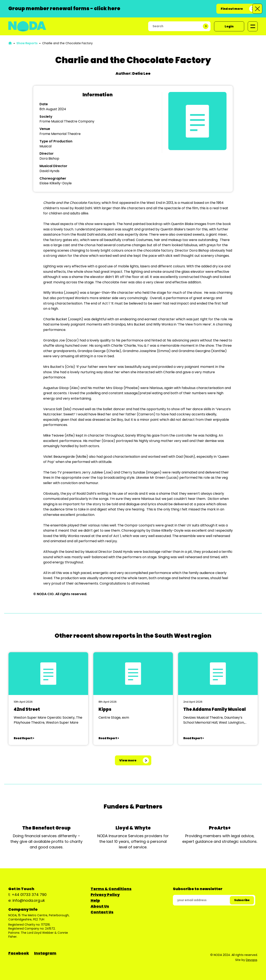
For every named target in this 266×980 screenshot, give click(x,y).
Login (229, 26)
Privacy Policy (105, 895)
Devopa (251, 960)
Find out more (232, 9)
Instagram (45, 953)
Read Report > (24, 738)
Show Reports (27, 43)
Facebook (19, 953)
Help (95, 900)
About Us (100, 906)
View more (128, 760)
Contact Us (102, 912)
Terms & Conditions (111, 889)
